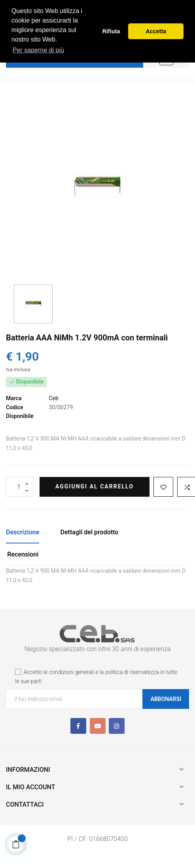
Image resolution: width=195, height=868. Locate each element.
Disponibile (20, 416)
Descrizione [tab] (23, 532)
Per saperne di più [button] (38, 50)
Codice (14, 407)
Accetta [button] (156, 31)
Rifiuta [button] (111, 31)
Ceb (53, 398)
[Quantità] (20, 487)
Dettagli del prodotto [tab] (90, 532)
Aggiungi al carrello (95, 486)
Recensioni (23, 554)
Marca (14, 398)
